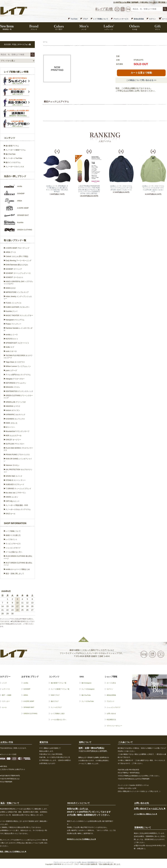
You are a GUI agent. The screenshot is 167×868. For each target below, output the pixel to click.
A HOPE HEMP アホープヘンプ (17, 248)
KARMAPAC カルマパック (15, 415)
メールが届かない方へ (14, 552)
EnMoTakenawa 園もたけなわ (17, 265)
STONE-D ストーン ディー (16, 480)
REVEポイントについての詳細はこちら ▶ (81, 839)
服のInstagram (86, 683)
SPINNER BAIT (29, 707)
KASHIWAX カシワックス (15, 419)
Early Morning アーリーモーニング (18, 261)
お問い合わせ (111, 713)
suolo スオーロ (11, 351)
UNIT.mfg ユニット (13, 501)
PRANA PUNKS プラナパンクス (18, 455)
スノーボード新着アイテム (16, 150)
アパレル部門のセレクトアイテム (18, 375)
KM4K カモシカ (11, 423)
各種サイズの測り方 (13, 535)
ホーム (45, 42)
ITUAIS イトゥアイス (13, 303)
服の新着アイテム (12, 146)
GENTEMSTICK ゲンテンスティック (19, 391)
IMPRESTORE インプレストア (17, 292)
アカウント (111, 701)
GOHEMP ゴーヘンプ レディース (18, 273)
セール (4, 707)
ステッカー (6, 701)
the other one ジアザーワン (16, 493)
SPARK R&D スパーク (14, 476)
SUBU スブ (10, 347)
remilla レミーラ (12, 335)
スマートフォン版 (24, 44)
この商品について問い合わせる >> (141, 80)
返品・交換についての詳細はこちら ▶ (13, 851)
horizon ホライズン (13, 410)
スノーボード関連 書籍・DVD (17, 505)
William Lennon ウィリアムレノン (18, 366)
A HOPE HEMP (29, 701)
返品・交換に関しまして (15, 574)
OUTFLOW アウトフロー (15, 444)
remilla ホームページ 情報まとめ (18, 569)
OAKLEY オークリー (13, 440)
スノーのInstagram (88, 689)
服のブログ (55, 701)
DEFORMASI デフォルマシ (16, 383)
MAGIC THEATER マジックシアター (19, 315)
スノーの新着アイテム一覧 (60, 689)
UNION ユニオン (12, 497)
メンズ (4, 683)
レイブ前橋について (101, 19)
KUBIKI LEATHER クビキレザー (18, 307)
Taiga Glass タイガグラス (15, 362)
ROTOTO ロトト (12, 339)
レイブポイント (11, 539)
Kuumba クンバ (11, 311)
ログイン (152, 19)
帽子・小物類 (7, 695)
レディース (6, 689)
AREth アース (11, 252)
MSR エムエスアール (13, 436)
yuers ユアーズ (11, 370)
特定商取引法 (111, 720)
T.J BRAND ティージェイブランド (18, 489)
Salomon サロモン (12, 465)
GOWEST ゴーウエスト (14, 277)
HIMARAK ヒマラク (13, 406)
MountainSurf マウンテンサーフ (17, 431)
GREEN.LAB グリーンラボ (16, 402)
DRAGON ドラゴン (13, 387)
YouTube (74, 19)
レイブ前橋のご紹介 (58, 713)
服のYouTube (11, 154)
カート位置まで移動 (141, 73)
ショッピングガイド (13, 548)
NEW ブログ (55, 695)
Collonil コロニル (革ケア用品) (17, 256)
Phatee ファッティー (13, 324)
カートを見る (111, 683)
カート (164, 19)
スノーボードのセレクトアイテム (18, 509)
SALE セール (10, 514)
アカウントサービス (121, 19)
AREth (26, 695)
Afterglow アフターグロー (15, 379)
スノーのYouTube (88, 701)
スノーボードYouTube (14, 158)
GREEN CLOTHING (30, 713)
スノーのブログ (56, 707)
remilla (26, 683)
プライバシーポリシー (114, 726)
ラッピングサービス (13, 544)
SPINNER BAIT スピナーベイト (17, 343)
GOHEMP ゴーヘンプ (14, 269)
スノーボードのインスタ (15, 167)
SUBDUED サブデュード (15, 484)
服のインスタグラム (13, 162)
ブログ (85, 19)
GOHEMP (27, 689)
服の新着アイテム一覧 (59, 683)
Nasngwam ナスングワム (15, 320)
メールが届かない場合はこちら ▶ (146, 814)
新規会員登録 (139, 19)
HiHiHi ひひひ (11, 288)
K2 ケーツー (10, 427)
